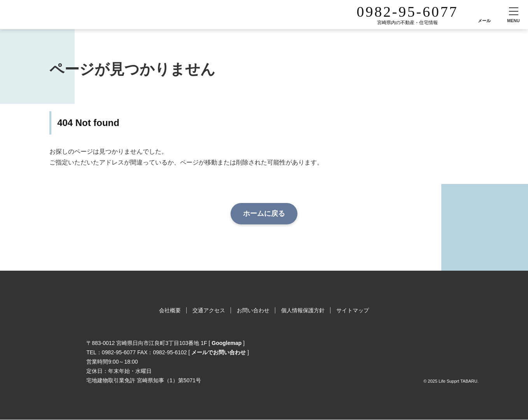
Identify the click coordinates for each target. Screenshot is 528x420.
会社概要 (170, 310)
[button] (513, 15)
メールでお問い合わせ (219, 352)
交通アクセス (209, 310)
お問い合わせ (253, 310)
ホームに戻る (264, 213)
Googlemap (226, 343)
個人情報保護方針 (303, 310)
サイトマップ (353, 310)
